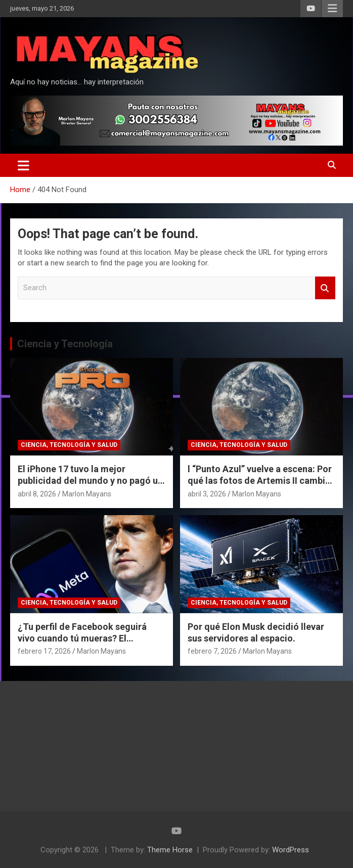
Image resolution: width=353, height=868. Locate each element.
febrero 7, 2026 (212, 651)
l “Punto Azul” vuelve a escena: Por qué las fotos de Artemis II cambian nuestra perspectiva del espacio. (261, 481)
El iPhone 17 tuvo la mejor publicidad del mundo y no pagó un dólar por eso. (90, 481)
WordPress (291, 850)
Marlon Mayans (87, 494)
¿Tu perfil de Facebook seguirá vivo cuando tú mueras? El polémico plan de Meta (82, 638)
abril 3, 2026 (207, 494)
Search (325, 288)
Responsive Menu (332, 9)
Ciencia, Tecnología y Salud (69, 445)
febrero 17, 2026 (44, 651)
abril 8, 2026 (37, 494)
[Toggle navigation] (24, 165)
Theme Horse (170, 850)
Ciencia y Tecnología (65, 344)
